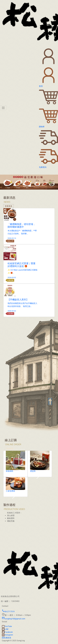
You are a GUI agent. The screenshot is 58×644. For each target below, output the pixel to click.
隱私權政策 (6, 638)
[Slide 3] (33, 186)
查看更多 (10, 457)
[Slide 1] (25, 186)
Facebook (7, 632)
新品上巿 (18, 241)
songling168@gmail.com (14, 619)
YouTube (7, 626)
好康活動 (18, 280)
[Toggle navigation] (3, 108)
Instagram (7, 635)
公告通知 (18, 314)
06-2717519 (8, 612)
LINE (5, 629)
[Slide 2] (29, 186)
